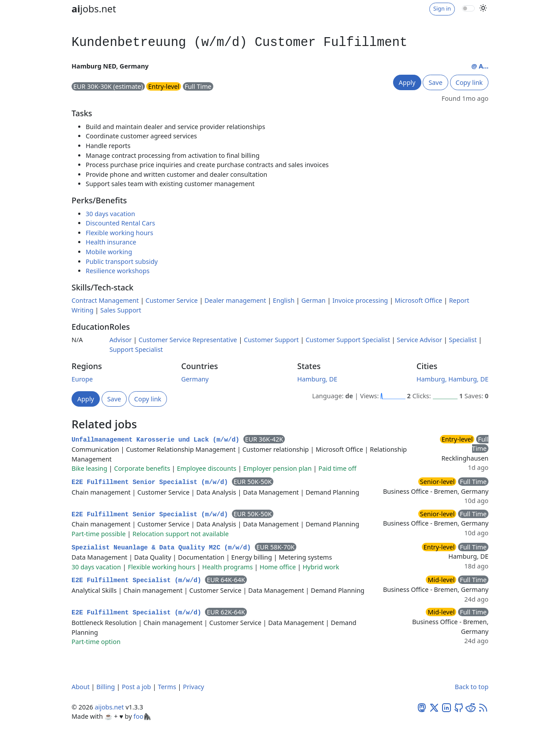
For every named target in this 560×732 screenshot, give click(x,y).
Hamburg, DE (317, 379)
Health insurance (111, 242)
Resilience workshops (118, 271)
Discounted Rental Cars (120, 223)
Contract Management (105, 300)
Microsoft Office (418, 300)
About (81, 687)
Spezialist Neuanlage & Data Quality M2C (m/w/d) (163, 548)
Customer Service (172, 300)
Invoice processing (360, 300)
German (313, 300)
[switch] (468, 8)
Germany (195, 379)
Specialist (463, 340)
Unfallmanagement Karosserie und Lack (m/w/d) (157, 440)
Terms (167, 687)
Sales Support (121, 310)
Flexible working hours (119, 233)
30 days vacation (110, 214)
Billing (106, 687)
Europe (82, 379)
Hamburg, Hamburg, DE (452, 379)
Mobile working (109, 252)
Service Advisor (420, 340)
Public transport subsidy (122, 261)
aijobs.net (109, 707)
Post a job (136, 687)
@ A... (480, 66)
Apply (407, 82)
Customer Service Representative (188, 340)
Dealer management (235, 300)
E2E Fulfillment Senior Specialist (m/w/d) (152, 482)
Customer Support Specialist (348, 340)
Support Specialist (136, 349)
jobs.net (94, 9)
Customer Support (271, 340)
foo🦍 (142, 716)
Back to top (472, 687)
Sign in (442, 9)
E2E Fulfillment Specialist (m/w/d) (138, 580)
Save (435, 82)
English (284, 300)
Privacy (193, 687)
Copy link (469, 82)
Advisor (121, 340)
